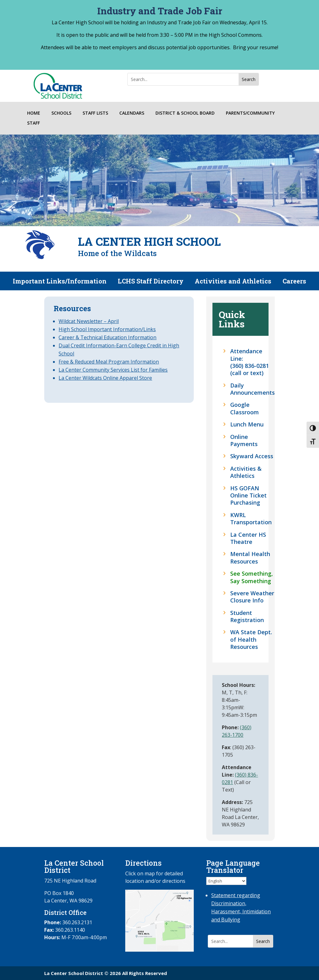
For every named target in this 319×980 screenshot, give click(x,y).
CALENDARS (132, 113)
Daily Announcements (252, 389)
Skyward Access (252, 456)
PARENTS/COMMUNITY (250, 113)
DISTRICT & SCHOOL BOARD (185, 113)
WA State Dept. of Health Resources (251, 640)
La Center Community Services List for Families (113, 370)
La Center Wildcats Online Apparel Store (105, 378)
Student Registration (247, 616)
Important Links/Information (60, 282)
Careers (294, 282)
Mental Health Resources (250, 558)
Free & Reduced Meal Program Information (109, 362)
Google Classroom (245, 408)
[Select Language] (226, 881)
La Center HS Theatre (248, 538)
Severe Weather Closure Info (252, 597)
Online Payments (244, 440)
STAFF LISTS (95, 113)
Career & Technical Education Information (107, 337)
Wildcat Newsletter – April (89, 321)
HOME (34, 113)
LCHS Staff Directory (151, 282)
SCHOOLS (61, 113)
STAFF (33, 123)
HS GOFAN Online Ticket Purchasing (248, 496)
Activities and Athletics (233, 282)
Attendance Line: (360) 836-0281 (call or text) (250, 362)
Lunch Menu (247, 424)
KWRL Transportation (251, 519)
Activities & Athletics (246, 472)
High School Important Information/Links (107, 329)
